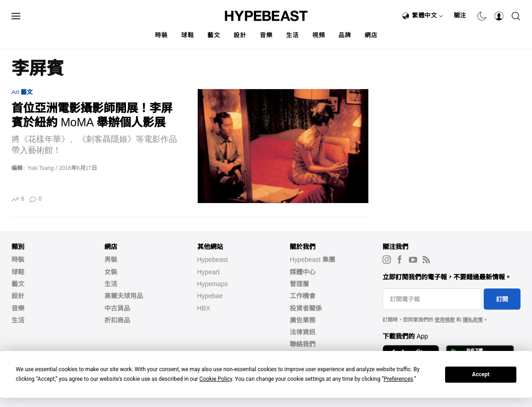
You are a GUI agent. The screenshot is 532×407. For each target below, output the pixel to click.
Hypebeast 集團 (312, 260)
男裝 (111, 260)
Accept (481, 374)
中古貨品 (117, 308)
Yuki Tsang (40, 168)
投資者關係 (306, 308)
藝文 (214, 35)
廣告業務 (303, 320)
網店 (371, 35)
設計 (240, 35)
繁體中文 (428, 15)
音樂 (266, 35)
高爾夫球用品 (124, 296)
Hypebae (210, 296)
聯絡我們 (303, 344)
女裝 (111, 272)
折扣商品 (117, 320)
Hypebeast (213, 260)
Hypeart (209, 272)
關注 (460, 15)
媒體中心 (303, 272)
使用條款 (445, 320)
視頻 (318, 35)
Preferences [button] (398, 379)
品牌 (345, 35)
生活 (292, 35)
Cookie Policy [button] (216, 379)
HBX (204, 308)
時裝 (161, 35)
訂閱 (502, 299)
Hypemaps (213, 284)
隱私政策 (473, 320)
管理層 (299, 284)
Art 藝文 (22, 92)
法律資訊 (303, 332)
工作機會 (303, 296)
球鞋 (187, 35)
